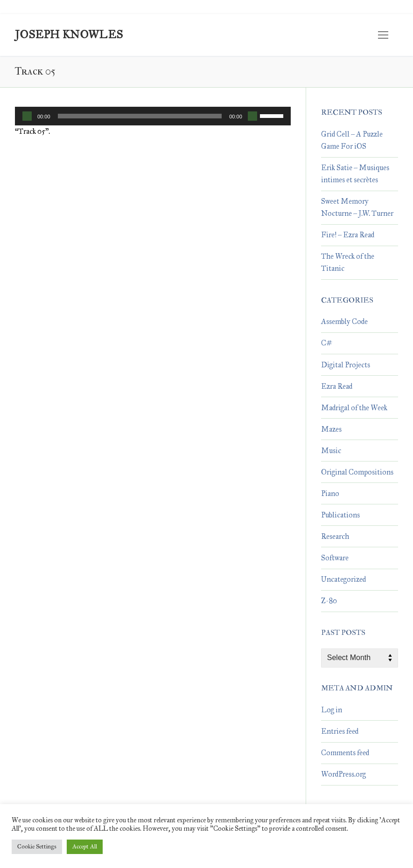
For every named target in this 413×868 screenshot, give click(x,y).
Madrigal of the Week (354, 408)
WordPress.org (343, 774)
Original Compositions (357, 472)
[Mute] (252, 116)
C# (327, 343)
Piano (330, 493)
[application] (153, 116)
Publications (340, 515)
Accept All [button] (85, 847)
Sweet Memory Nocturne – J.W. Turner (357, 207)
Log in (332, 710)
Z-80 (329, 601)
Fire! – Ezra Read (348, 235)
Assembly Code (344, 321)
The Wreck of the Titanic (348, 262)
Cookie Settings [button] (37, 847)
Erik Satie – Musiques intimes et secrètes (355, 174)
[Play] (27, 116)
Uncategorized (343, 579)
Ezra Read (337, 386)
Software (335, 558)
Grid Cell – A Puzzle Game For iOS (352, 140)
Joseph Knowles (69, 35)
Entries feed (340, 731)
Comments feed (345, 753)
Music (331, 451)
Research (335, 536)
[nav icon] (383, 35)
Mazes (331, 429)
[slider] (140, 116)
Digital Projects (346, 365)
